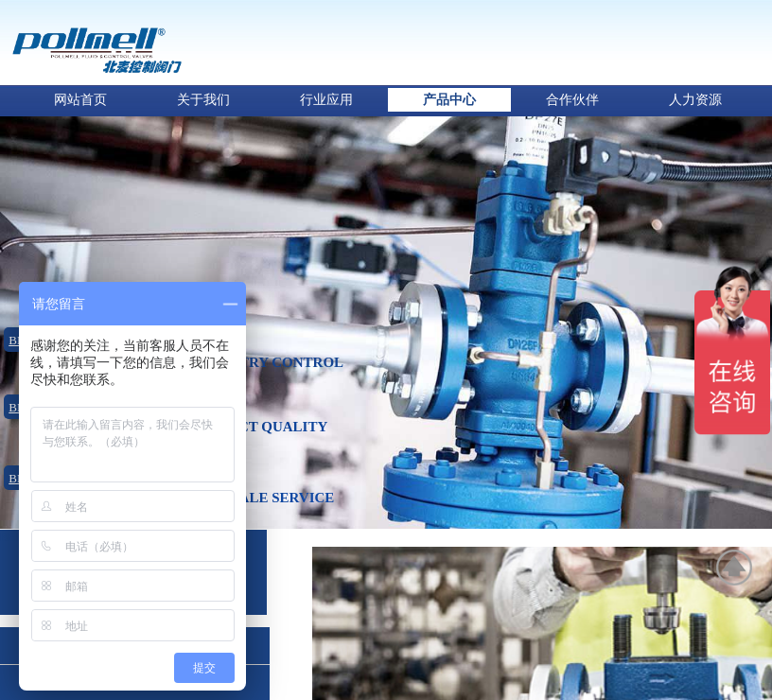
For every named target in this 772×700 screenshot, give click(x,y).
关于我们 (203, 100)
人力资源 (695, 100)
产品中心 (449, 100)
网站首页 (80, 100)
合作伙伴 (572, 100)
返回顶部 (735, 568)
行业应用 (326, 100)
